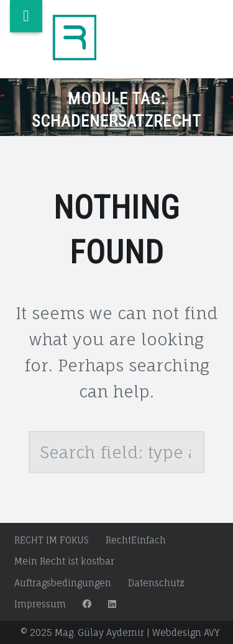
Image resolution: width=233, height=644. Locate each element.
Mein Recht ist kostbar (64, 561)
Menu (26, 16)
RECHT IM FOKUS (52, 540)
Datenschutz (156, 583)
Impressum (40, 604)
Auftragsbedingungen (63, 583)
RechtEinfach (136, 540)
